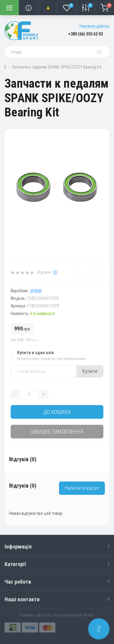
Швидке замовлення (57, 432)
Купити (90, 371)
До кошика (57, 412)
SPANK (36, 291)
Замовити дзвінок (94, 26)
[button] (47, 8)
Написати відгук (82, 488)
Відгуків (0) (23, 459)
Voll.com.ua (53, 615)
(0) (55, 272)
